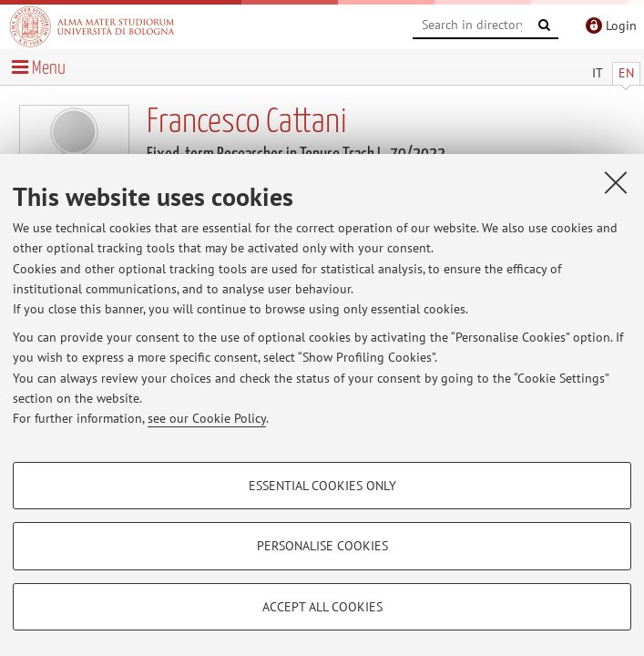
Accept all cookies (322, 607)
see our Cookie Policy (207, 418)
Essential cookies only (322, 486)
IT (598, 73)
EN (626, 73)
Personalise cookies (322, 546)
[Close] (616, 182)
